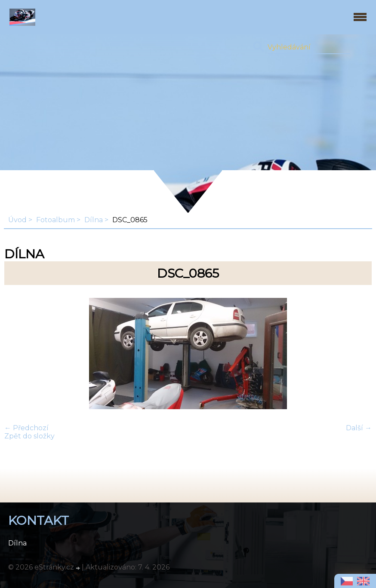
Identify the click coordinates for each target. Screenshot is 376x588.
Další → (359, 428)
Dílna (94, 220)
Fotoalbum (55, 220)
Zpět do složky (29, 436)
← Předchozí (26, 428)
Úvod (17, 220)
